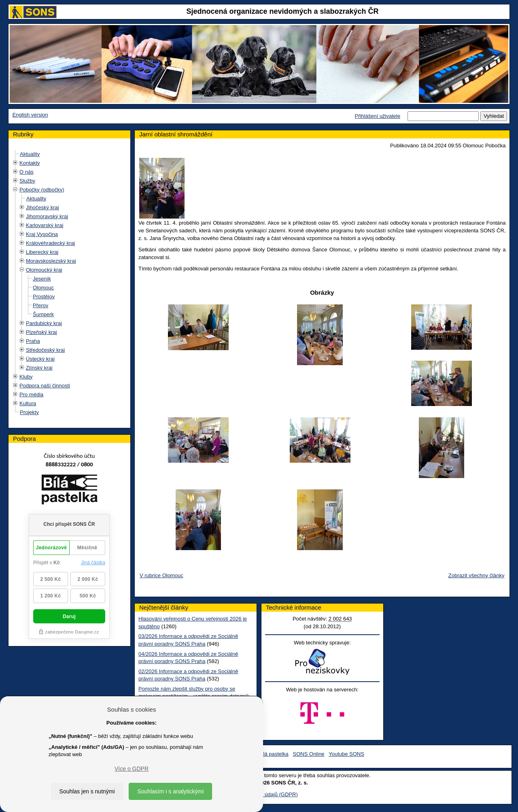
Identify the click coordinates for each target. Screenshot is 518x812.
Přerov (40, 305)
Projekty (29, 412)
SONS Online (309, 754)
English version (30, 115)
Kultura (28, 403)
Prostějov (44, 297)
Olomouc (43, 288)
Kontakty (30, 163)
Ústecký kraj (40, 359)
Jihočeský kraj (42, 207)
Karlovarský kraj (45, 225)
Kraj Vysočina (42, 234)
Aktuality (30, 154)
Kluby (26, 377)
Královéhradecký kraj (50, 243)
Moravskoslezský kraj (51, 261)
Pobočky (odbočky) (42, 190)
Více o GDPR (132, 769)
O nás (27, 172)
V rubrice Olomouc (161, 575)
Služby (27, 181)
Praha (33, 341)
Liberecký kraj (42, 252)
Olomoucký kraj (44, 270)
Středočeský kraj (45, 350)
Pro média (31, 394)
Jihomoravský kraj (47, 216)
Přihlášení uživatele (377, 116)
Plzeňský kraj (41, 332)
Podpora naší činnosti (45, 386)
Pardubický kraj (44, 323)
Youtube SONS (346, 754)
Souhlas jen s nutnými (87, 791)
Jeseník (42, 279)
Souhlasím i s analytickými (170, 791)
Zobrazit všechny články (477, 575)
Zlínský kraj (39, 368)
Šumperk (43, 314)
